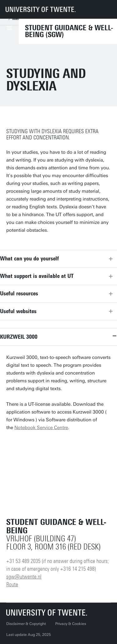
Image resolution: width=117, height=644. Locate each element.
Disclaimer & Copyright (26, 624)
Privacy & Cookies (71, 624)
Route (12, 584)
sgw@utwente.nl (24, 577)
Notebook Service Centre (41, 428)
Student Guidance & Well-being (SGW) (69, 31)
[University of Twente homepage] (41, 9)
